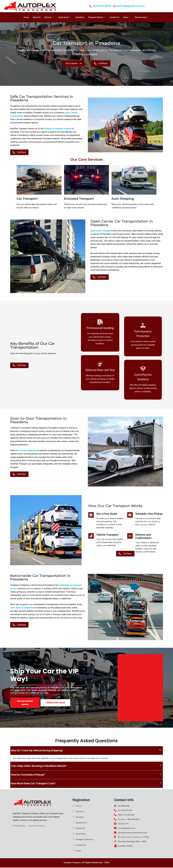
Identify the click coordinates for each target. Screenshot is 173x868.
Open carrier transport (101, 231)
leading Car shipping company (58, 129)
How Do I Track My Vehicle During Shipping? (39, 751)
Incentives (80, 17)
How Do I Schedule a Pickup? (29, 775)
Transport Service (97, 17)
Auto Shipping (123, 199)
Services (49, 17)
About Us (37, 17)
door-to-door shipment (26, 451)
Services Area (142, 17)
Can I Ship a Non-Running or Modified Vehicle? (41, 767)
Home (26, 17)
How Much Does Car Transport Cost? (35, 784)
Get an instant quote (25, 703)
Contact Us (115, 17)
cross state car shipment (21, 608)
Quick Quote (65, 17)
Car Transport (27, 199)
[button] (87, 751)
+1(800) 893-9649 (55, 703)
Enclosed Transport (79, 199)
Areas (127, 17)
